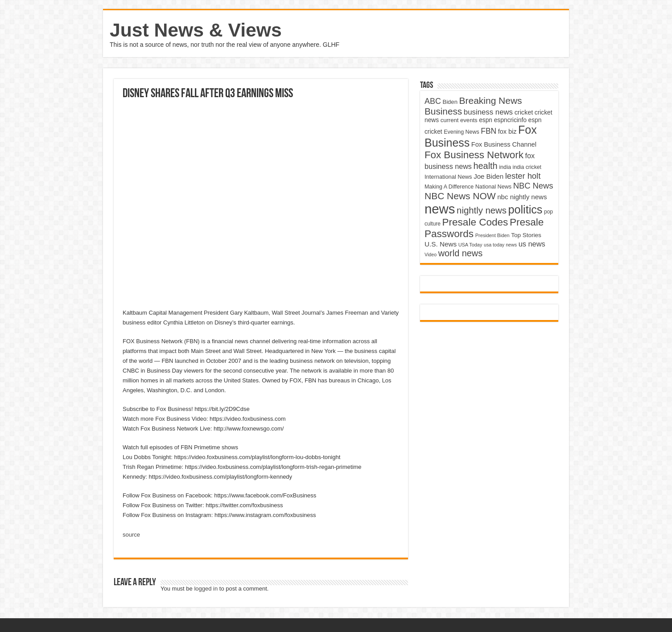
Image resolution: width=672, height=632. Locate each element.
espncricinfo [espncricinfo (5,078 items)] (510, 120)
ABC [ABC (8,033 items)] (433, 101)
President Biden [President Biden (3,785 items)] (493, 235)
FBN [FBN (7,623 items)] (489, 131)
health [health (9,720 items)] (486, 166)
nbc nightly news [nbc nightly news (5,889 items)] (522, 197)
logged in (206, 589)
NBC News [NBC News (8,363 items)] (533, 186)
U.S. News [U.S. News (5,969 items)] (441, 244)
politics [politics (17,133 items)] (526, 209)
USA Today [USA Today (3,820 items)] (470, 245)
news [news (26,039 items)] (440, 209)
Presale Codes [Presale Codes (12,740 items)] (475, 222)
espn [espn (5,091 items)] (486, 120)
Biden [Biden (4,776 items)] (450, 102)
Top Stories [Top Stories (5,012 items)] (526, 235)
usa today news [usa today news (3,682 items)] (500, 245)
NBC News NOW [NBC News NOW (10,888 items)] (460, 196)
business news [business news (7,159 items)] (488, 112)
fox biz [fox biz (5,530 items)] (507, 131)
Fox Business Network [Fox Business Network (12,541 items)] (474, 155)
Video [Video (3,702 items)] (431, 254)
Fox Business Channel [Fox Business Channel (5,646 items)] (504, 144)
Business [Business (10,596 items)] (443, 111)
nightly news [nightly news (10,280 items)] (482, 210)
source (131, 535)
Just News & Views (196, 30)
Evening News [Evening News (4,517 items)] (461, 132)
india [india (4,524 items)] (505, 167)
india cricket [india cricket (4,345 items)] (527, 167)
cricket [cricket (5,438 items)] (524, 112)
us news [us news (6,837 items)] (532, 244)
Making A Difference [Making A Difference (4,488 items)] (449, 187)
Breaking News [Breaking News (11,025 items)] (491, 101)
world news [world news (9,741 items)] (460, 253)
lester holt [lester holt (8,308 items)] (523, 176)
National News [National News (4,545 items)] (493, 187)
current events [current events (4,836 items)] (459, 120)
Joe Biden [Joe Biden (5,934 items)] (489, 176)
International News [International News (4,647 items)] (448, 177)
